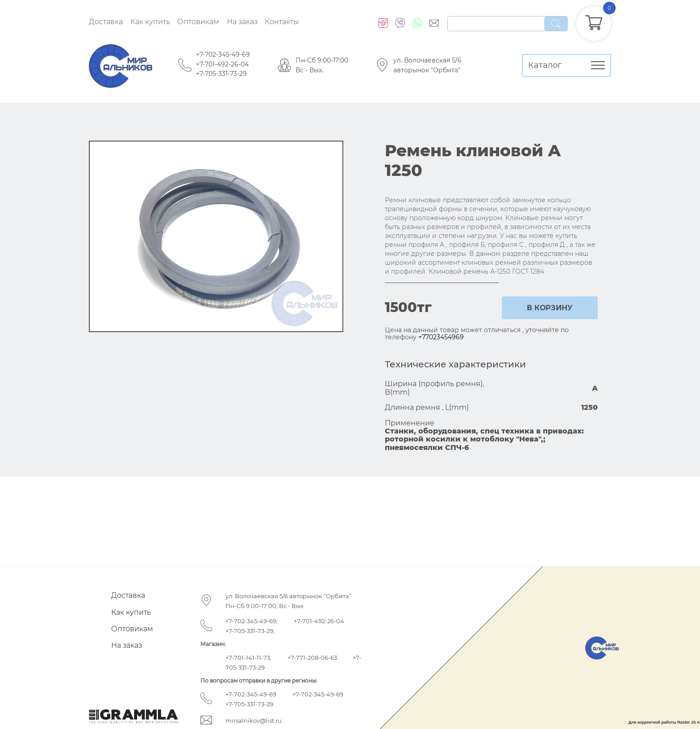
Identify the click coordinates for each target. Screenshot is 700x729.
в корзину (550, 308)
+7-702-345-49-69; (252, 621)
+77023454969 (441, 337)
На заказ (242, 22)
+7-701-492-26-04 (222, 64)
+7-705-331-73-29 (221, 74)
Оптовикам (198, 22)
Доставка (106, 22)
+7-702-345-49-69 (223, 54)
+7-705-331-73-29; (250, 631)
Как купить (150, 22)
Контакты (282, 22)
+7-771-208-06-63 (312, 658)
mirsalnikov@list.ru (254, 721)
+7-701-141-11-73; (248, 658)
